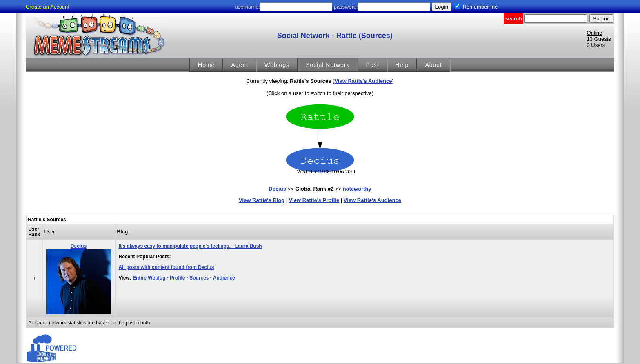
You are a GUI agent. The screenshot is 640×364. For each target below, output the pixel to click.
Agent (240, 65)
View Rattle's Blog (262, 200)
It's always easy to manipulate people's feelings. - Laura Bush (190, 246)
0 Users (596, 45)
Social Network (328, 65)
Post (373, 65)
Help (402, 65)
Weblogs (277, 65)
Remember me (480, 7)
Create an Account (48, 7)
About (433, 65)
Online (595, 33)
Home (206, 65)
